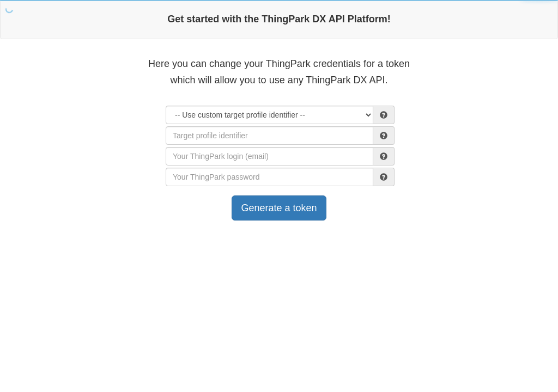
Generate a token (279, 208)
